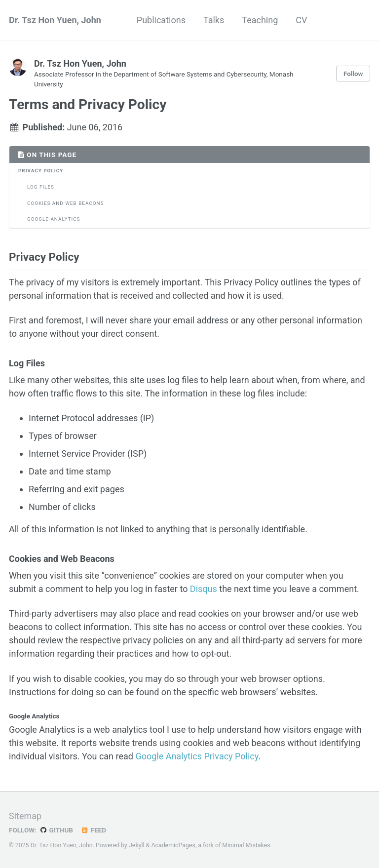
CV (301, 20)
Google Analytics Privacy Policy (197, 756)
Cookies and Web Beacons (66, 203)
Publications (161, 20)
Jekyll (137, 845)
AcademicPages (173, 845)
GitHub (56, 830)
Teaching (260, 20)
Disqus (204, 589)
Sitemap (25, 816)
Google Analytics (54, 219)
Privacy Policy (41, 171)
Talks (214, 20)
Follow (353, 74)
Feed (93, 830)
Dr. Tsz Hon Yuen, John (55, 20)
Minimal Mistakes (246, 845)
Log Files (41, 187)
